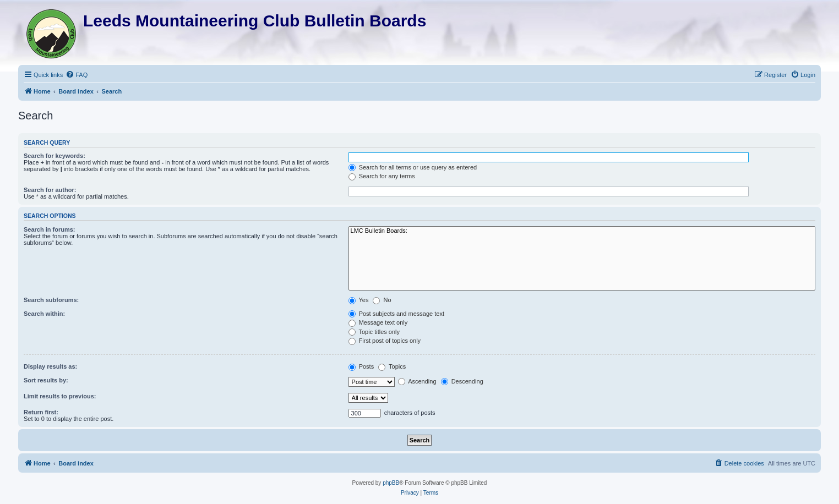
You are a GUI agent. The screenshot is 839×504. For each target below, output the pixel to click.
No (382, 300)
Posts (361, 366)
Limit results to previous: (60, 396)
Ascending (417, 381)
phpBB (391, 483)
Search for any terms (382, 176)
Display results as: (50, 366)
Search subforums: (51, 300)
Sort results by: (46, 380)
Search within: (44, 314)
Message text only (378, 322)
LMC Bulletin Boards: (582, 231)
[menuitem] (77, 75)
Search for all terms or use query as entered (413, 167)
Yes (359, 300)
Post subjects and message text (396, 314)
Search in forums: (50, 229)
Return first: (41, 412)
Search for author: (50, 190)
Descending (462, 381)
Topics (392, 366)
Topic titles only (374, 332)
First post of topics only (385, 341)
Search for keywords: (55, 156)
